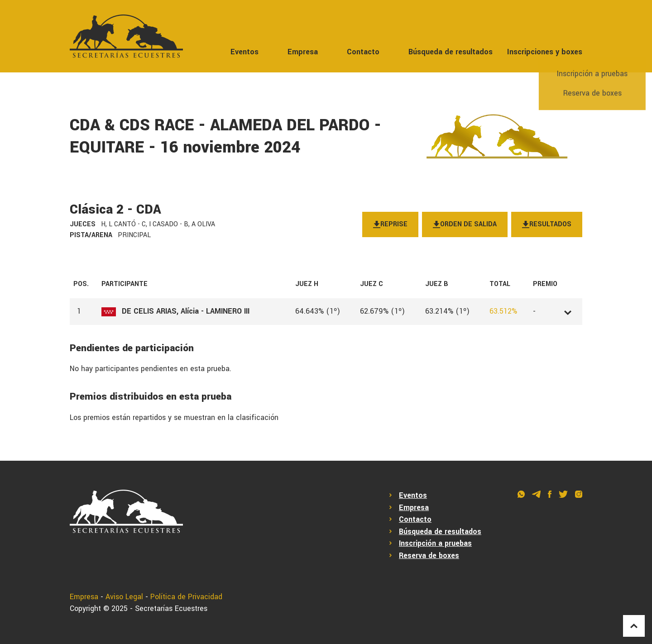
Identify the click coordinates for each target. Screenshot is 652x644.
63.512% (503, 311)
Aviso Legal (124, 597)
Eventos (244, 52)
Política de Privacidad (186, 597)
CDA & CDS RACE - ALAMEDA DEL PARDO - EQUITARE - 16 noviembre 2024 (225, 136)
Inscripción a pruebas (435, 543)
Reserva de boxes (429, 556)
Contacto (363, 52)
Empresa (303, 52)
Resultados (547, 224)
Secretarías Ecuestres (171, 608)
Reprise (390, 224)
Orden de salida (465, 224)
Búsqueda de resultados (451, 52)
